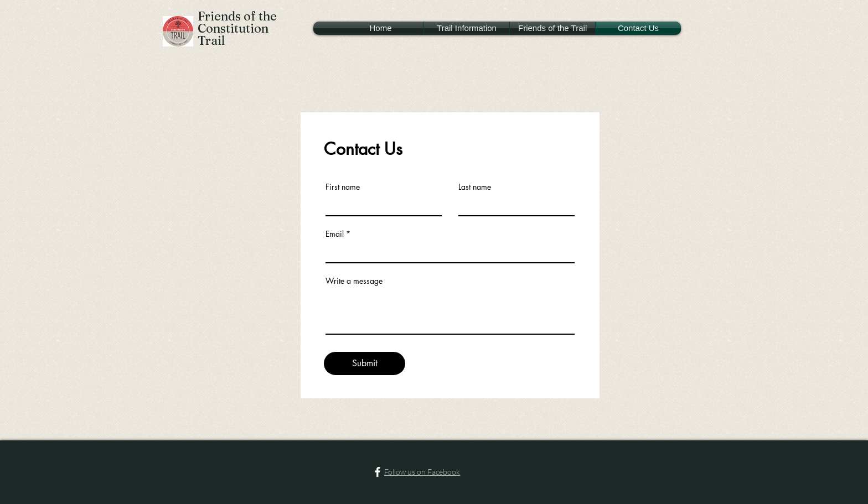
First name (343, 187)
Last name (475, 187)
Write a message (354, 281)
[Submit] (365, 363)
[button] (467, 28)
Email (335, 234)
